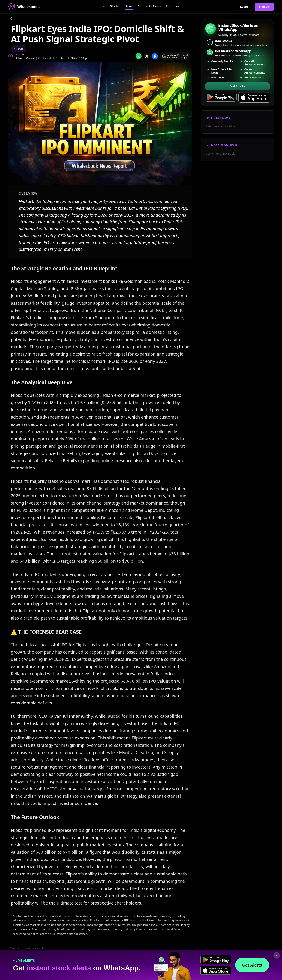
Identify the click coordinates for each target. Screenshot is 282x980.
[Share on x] (147, 56)
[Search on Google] (175, 56)
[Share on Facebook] (155, 56)
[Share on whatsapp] (139, 56)
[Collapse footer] (277, 955)
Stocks (115, 6)
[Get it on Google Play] (221, 97)
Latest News (221, 118)
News (129, 6)
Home (101, 6)
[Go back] (11, 19)
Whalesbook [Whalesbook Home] (24, 7)
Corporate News (149, 6)
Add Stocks (237, 86)
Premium (172, 6)
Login (244, 7)
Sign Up (264, 7)
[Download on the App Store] (254, 97)
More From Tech (224, 145)
